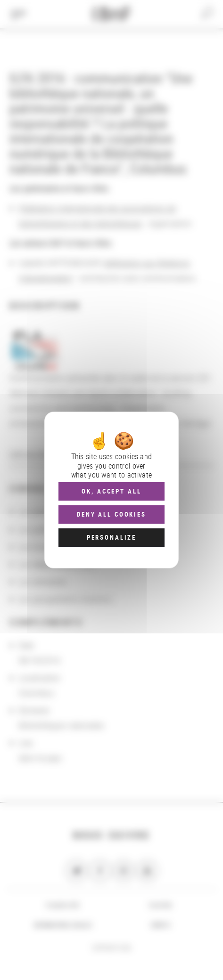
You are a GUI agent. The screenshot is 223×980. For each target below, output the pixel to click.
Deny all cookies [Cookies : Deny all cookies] (111, 514)
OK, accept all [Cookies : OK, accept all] (111, 491)
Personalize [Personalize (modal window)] (111, 537)
